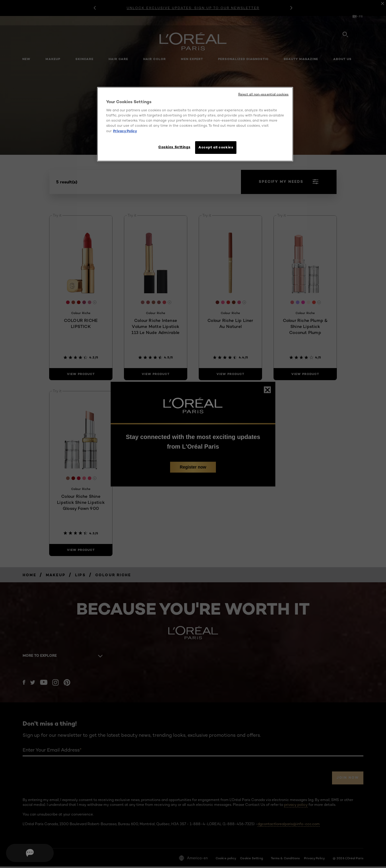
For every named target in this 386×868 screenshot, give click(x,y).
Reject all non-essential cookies (263, 94)
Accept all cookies (216, 147)
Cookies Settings (171, 147)
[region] (195, 125)
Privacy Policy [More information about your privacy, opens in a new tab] (125, 131)
